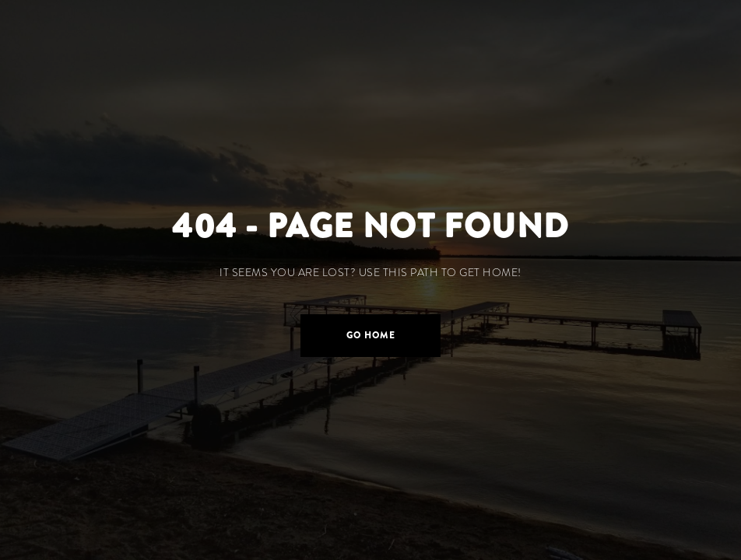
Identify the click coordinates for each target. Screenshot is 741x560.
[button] (370, 336)
